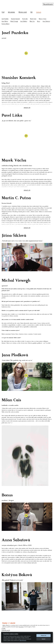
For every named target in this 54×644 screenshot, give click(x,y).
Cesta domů (21, 627)
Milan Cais (32, 21)
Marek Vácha (33, 19)
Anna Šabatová (46, 21)
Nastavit (44, 639)
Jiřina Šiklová (5, 21)
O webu (4, 628)
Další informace (23, 640)
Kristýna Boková (6, 24)
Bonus (39, 21)
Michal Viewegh (14, 21)
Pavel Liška (25, 19)
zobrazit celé (27, 108)
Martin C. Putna (43, 19)
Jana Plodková (24, 21)
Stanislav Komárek (15, 19)
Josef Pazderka (5, 19)
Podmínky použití (6, 630)
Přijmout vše (44, 636)
